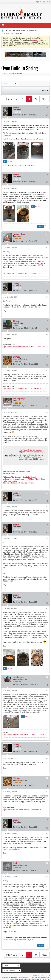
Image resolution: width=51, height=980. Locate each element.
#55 (47, 609)
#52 (47, 412)
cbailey (16, 108)
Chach (16, 321)
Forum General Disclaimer (12, 74)
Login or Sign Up (42, 2)
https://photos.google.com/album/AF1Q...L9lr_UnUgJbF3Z (24, 734)
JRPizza (17, 357)
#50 (47, 335)
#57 (47, 758)
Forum (8, 30)
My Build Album (20, 940)
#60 (47, 877)
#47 (47, 188)
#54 (47, 539)
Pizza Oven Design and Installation (25, 30)
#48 (47, 248)
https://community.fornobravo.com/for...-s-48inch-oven (22, 273)
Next (45, 99)
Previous (12, 99)
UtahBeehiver (19, 677)
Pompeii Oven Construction (13, 33)
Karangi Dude (19, 234)
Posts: (31, 115)
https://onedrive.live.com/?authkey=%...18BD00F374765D (24, 347)
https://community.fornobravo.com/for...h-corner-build (22, 388)
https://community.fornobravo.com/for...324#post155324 (23, 265)
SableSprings (19, 399)
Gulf (15, 863)
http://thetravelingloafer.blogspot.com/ (20, 483)
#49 (47, 297)
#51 (47, 371)
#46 (47, 121)
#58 (47, 792)
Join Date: (17, 115)
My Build (31, 940)
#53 (47, 507)
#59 (47, 834)
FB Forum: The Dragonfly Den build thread (19, 477)
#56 (47, 691)
